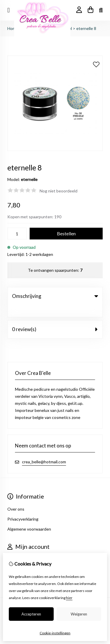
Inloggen (16, 547)
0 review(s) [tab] (55, 317)
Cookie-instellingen (55, 633)
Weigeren (79, 614)
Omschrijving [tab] (55, 296)
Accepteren (31, 614)
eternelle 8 (86, 28)
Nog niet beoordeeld (59, 191)
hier (69, 598)
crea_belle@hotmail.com (44, 450)
